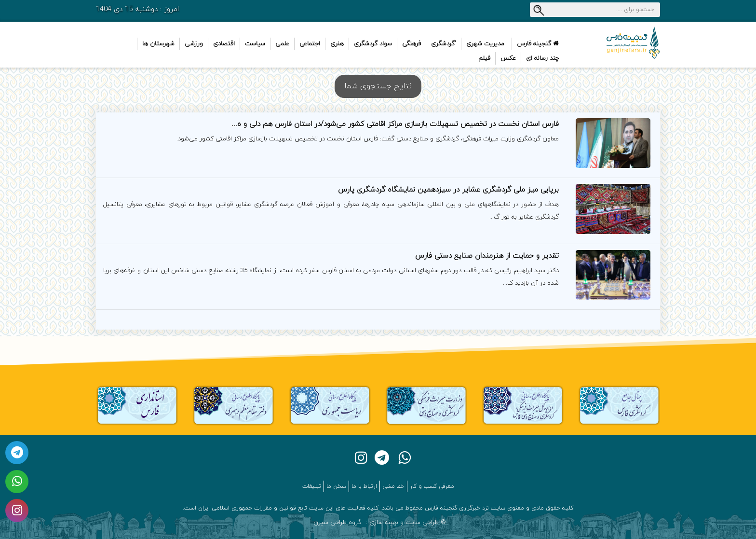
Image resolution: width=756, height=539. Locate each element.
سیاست (255, 44)
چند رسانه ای (542, 58)
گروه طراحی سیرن (337, 523)
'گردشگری (444, 44)
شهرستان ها (158, 44)
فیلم (484, 58)
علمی (282, 44)
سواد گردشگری (373, 44)
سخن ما (336, 486)
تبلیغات (312, 486)
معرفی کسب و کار (432, 486)
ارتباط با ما (364, 486)
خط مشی (393, 486)
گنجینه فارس (538, 44)
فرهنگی (412, 44)
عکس (508, 58)
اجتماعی (310, 44)
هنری (337, 44)
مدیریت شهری (485, 44)
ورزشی (194, 44)
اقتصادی (224, 44)
